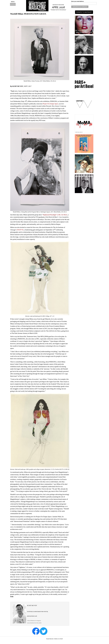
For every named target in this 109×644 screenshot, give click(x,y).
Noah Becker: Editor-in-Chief (55, 639)
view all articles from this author (34, 623)
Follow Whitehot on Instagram (34, 621)
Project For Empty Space (51, 104)
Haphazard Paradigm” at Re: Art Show (55, 215)
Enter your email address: (78, 1)
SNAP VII (20, 230)
